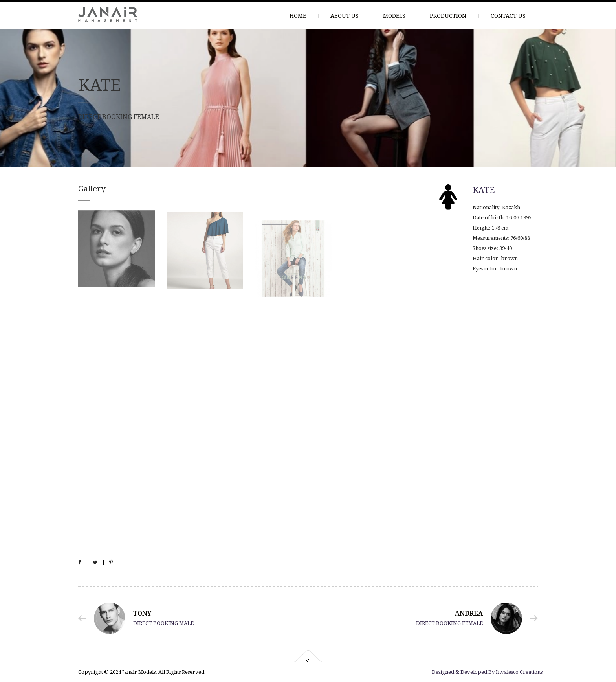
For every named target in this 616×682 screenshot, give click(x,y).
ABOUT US (345, 16)
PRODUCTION (448, 16)
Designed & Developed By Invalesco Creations (487, 672)
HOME (298, 16)
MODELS (394, 16)
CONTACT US (508, 16)
